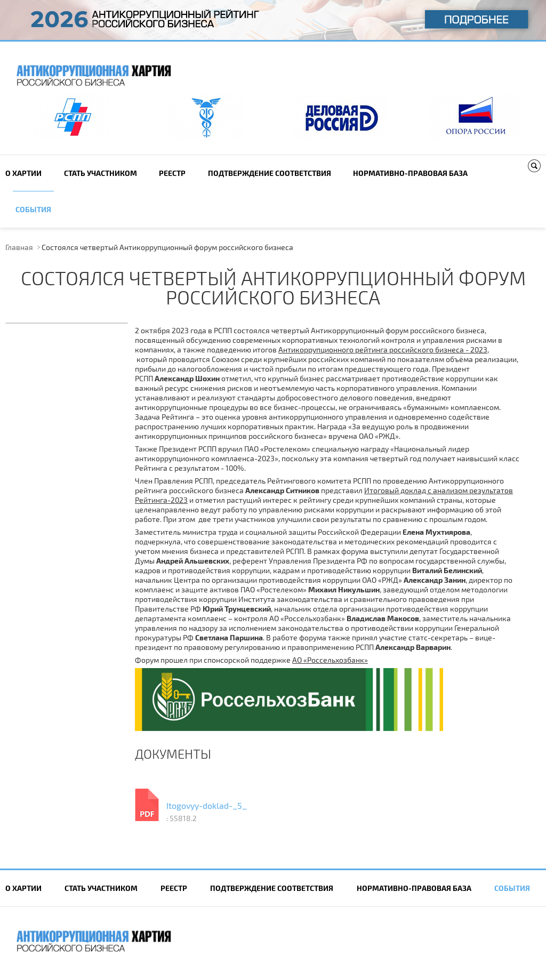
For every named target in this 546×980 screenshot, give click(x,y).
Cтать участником (101, 173)
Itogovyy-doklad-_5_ (207, 805)
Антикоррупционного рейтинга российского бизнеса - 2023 (383, 350)
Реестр (172, 173)
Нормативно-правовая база (410, 173)
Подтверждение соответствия (270, 173)
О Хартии (23, 173)
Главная (19, 247)
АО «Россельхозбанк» (330, 660)
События (33, 209)
